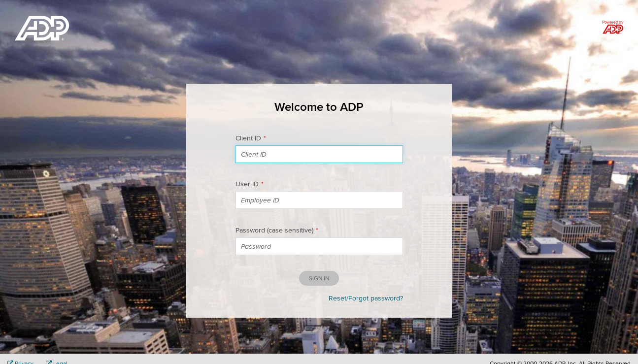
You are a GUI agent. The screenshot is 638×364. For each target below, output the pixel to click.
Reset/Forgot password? (366, 298)
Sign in (319, 278)
